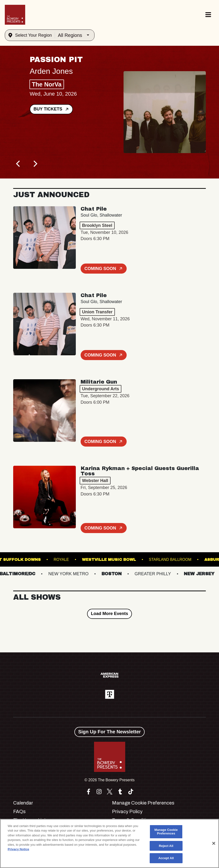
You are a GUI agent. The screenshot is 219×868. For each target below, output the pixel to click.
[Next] (35, 164)
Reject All (166, 846)
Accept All (166, 858)
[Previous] (18, 164)
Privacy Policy (127, 811)
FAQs (19, 811)
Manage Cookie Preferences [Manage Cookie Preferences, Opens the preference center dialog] (166, 832)
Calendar (23, 803)
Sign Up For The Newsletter (109, 732)
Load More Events (109, 614)
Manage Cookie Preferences (143, 803)
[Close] (214, 843)
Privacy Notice (18, 849)
